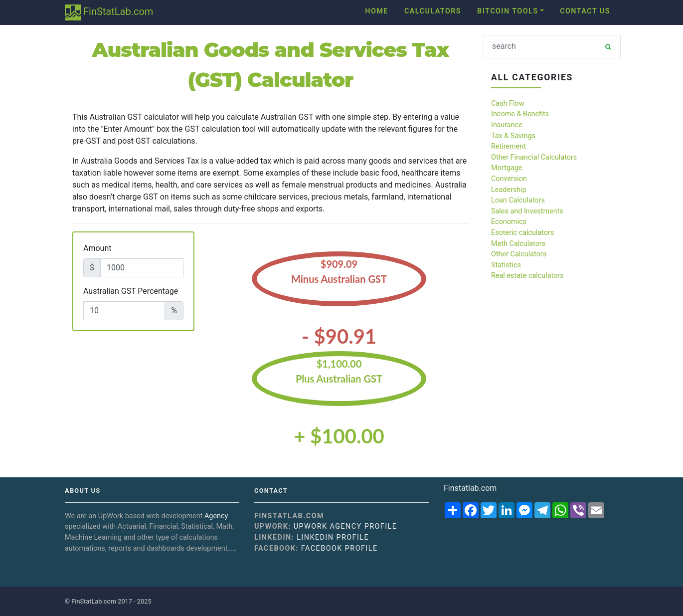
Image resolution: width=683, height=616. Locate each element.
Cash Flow (508, 103)
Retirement (509, 146)
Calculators (433, 11)
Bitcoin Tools (508, 11)
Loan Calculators (518, 200)
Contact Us (585, 11)
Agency (216, 516)
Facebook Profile (340, 548)
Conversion (509, 179)
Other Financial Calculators (534, 157)
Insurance (507, 125)
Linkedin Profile (333, 537)
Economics (509, 222)
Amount (97, 248)
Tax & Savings (513, 136)
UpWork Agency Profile (345, 526)
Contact (271, 491)
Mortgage (507, 168)
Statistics (506, 265)
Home (377, 11)
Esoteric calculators (522, 233)
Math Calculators (518, 244)
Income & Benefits (520, 114)
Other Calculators (519, 254)
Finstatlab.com (470, 488)
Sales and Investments (527, 211)
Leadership (509, 190)
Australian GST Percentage (131, 291)
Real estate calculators (527, 276)
